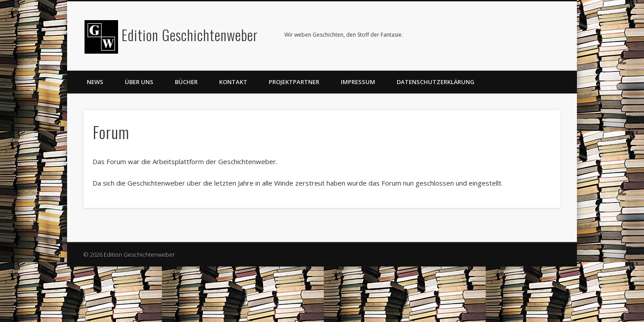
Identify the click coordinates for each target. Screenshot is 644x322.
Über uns (139, 82)
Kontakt (233, 82)
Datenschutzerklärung (436, 82)
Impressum (358, 82)
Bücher (186, 82)
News (95, 82)
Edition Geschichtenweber (190, 35)
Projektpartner (294, 82)
